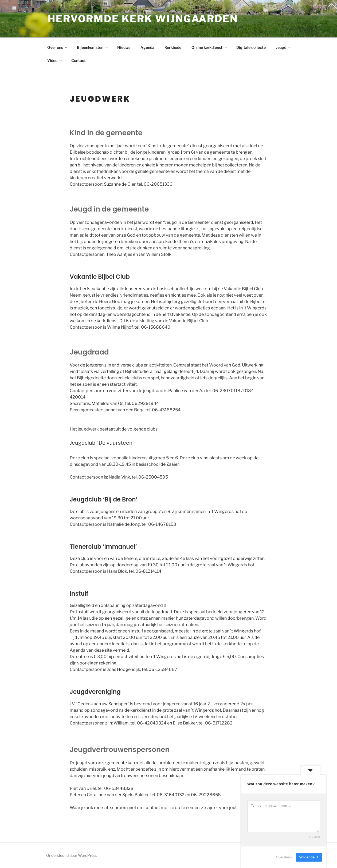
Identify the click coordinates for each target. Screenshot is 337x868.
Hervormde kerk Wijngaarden (143, 19)
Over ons (58, 47)
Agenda (147, 47)
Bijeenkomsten (93, 47)
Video (55, 60)
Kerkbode (173, 47)
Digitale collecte (251, 47)
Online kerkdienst (209, 47)
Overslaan (284, 857)
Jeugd (284, 47)
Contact (79, 60)
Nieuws (124, 47)
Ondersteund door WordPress (72, 855)
